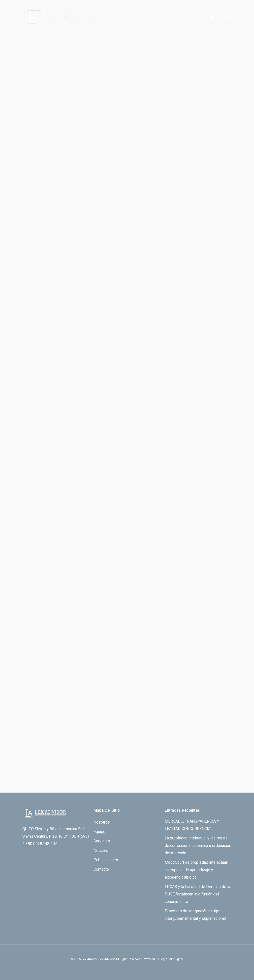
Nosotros (102, 822)
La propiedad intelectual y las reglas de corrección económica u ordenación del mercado (198, 846)
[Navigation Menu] (229, 17)
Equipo (99, 832)
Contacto (101, 869)
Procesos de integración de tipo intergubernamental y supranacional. (196, 915)
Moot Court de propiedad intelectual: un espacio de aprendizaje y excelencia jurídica (196, 870)
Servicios (102, 841)
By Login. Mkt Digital (169, 959)
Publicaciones (106, 860)
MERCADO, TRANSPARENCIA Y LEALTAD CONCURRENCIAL (192, 825)
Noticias (101, 850)
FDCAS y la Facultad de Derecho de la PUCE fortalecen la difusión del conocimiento (197, 894)
